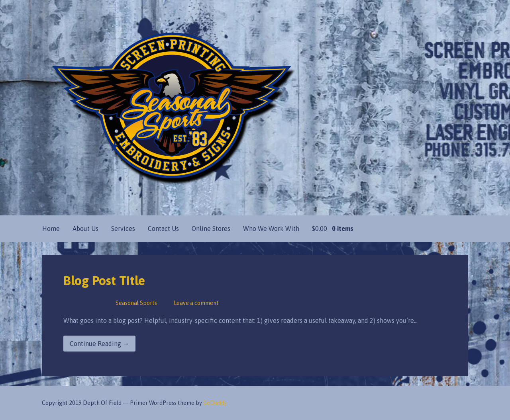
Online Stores (211, 229)
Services (123, 229)
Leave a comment (196, 303)
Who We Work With (271, 229)
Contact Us (163, 229)
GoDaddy (215, 403)
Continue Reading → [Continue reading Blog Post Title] (99, 344)
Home (51, 229)
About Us (85, 229)
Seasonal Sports (136, 303)
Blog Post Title (104, 280)
